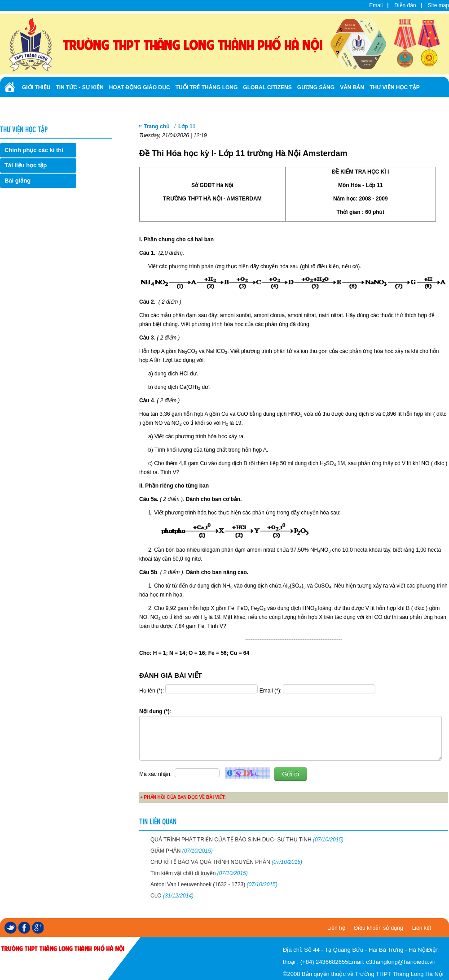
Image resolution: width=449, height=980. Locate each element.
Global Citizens (267, 87)
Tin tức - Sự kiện (79, 87)
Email (376, 5)
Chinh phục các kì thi (34, 150)
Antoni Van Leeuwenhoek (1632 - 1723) (214, 884)
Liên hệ (336, 928)
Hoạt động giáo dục (140, 87)
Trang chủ (156, 126)
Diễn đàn (405, 5)
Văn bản (352, 87)
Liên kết (422, 928)
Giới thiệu (36, 87)
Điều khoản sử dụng (379, 928)
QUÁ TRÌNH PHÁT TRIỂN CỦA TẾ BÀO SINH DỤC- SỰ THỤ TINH (247, 840)
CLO (172, 896)
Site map (438, 5)
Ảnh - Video (76, 107)
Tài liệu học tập (26, 165)
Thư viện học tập (395, 87)
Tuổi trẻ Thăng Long (207, 87)
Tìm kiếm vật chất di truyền (199, 873)
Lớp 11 (187, 126)
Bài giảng (18, 181)
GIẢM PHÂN (182, 851)
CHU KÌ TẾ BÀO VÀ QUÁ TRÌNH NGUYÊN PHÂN (226, 862)
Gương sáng (316, 87)
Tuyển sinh (38, 107)
